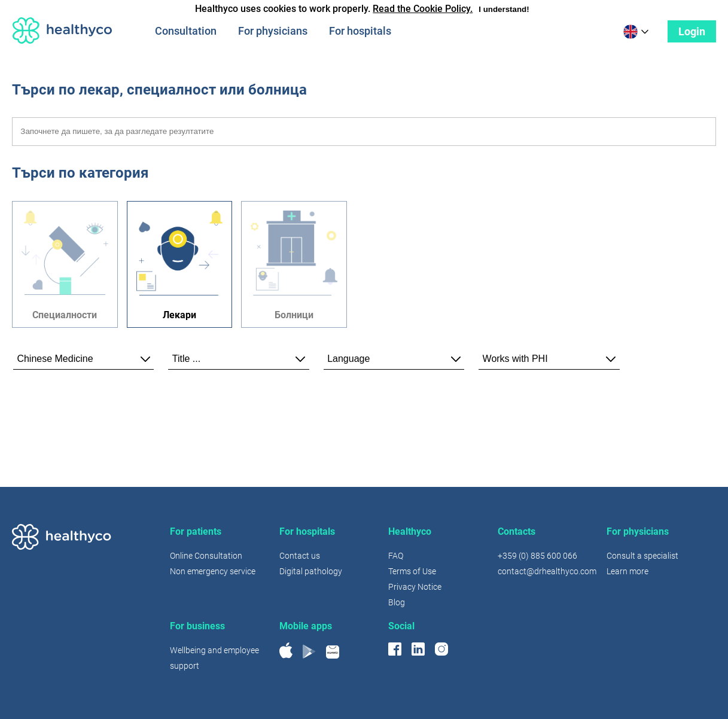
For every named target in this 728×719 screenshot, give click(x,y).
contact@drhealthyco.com (547, 571)
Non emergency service (213, 571)
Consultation (186, 31)
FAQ (396, 556)
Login (692, 31)
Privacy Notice (415, 587)
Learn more (628, 571)
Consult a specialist (642, 556)
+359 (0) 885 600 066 (537, 556)
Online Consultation (206, 556)
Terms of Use (412, 571)
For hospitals (360, 31)
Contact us (300, 556)
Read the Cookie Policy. (423, 9)
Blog (397, 602)
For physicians (273, 31)
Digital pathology (311, 571)
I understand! (504, 9)
